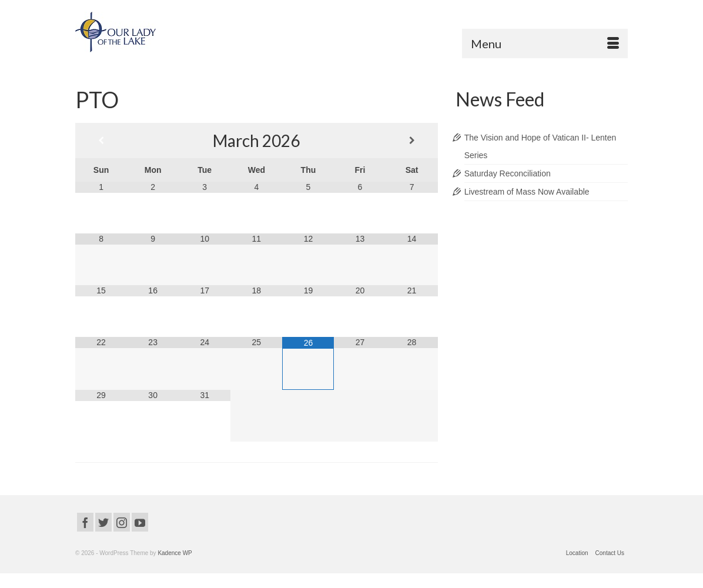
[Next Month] (412, 141)
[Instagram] (122, 522)
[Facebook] (85, 522)
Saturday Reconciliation (508, 173)
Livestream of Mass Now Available (527, 192)
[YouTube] (140, 522)
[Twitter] (103, 522)
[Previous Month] (101, 141)
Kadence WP (175, 553)
